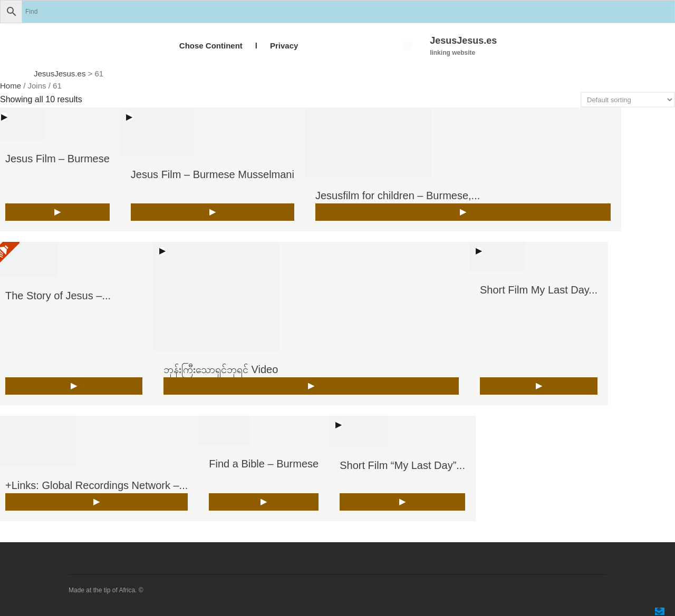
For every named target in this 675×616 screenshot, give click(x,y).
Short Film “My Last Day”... (402, 465)
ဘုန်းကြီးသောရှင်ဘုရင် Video (221, 369)
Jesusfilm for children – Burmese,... (398, 195)
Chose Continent (211, 46)
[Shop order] (628, 100)
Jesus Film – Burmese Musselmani (213, 174)
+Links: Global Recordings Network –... (97, 485)
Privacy (284, 46)
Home (11, 86)
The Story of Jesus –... (58, 296)
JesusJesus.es (463, 41)
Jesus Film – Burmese (57, 159)
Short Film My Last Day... (539, 290)
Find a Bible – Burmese (264, 464)
